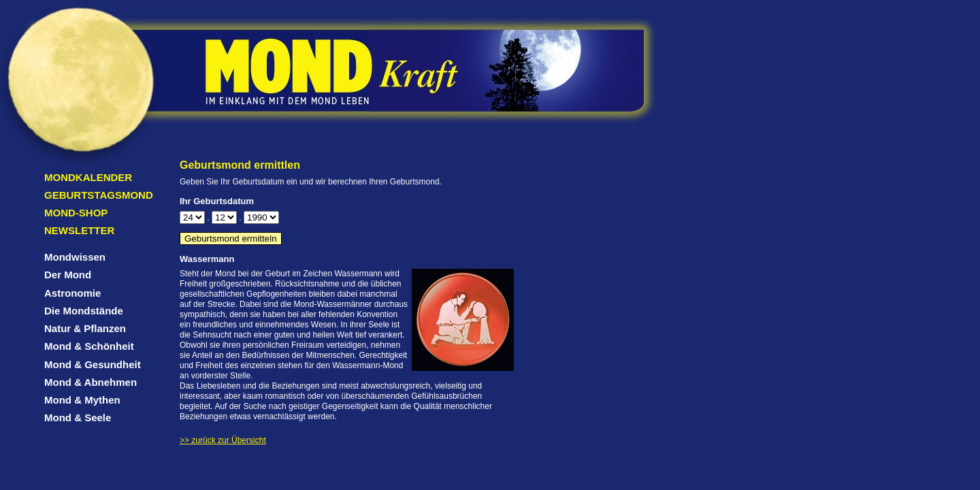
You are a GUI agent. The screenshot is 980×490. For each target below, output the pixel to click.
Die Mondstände (84, 311)
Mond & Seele (78, 418)
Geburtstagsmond (99, 195)
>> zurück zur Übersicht (223, 440)
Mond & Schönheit (89, 346)
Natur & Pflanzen (85, 328)
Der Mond (68, 275)
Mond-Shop (76, 213)
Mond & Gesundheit (93, 364)
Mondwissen (75, 257)
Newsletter (79, 230)
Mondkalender (88, 177)
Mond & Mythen (82, 400)
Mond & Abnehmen (91, 382)
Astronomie (72, 293)
